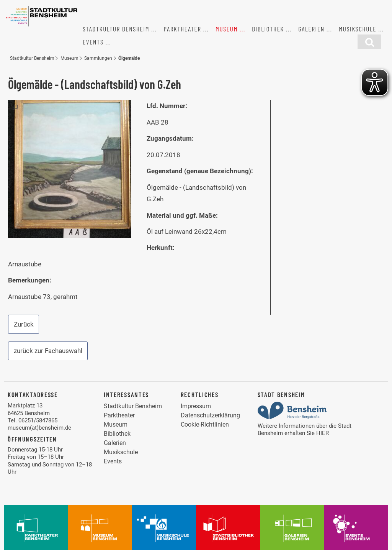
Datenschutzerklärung (210, 415)
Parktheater (183, 29)
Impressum (196, 406)
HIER (323, 433)
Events (93, 42)
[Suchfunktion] (369, 42)
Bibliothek (268, 29)
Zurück (24, 324)
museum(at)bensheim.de (39, 428)
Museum (227, 29)
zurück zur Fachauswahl (48, 351)
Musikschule (358, 29)
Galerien (311, 29)
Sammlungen (98, 58)
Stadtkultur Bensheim (116, 29)
